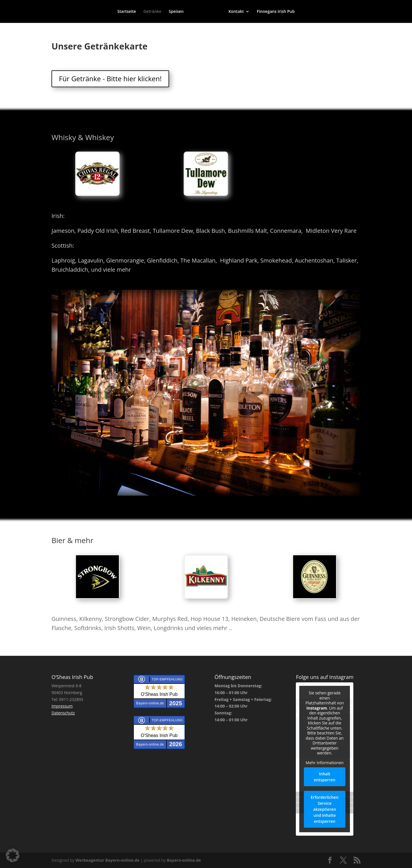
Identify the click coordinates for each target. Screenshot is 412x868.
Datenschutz (63, 713)
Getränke (152, 12)
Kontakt (236, 12)
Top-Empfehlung (167, 679)
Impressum (62, 706)
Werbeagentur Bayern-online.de (108, 860)
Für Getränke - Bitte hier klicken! (110, 79)
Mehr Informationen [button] (325, 763)
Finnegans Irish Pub (276, 12)
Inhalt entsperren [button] (325, 777)
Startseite (127, 12)
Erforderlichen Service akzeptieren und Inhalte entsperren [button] (325, 809)
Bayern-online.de (184, 860)
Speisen (176, 12)
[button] (13, 855)
